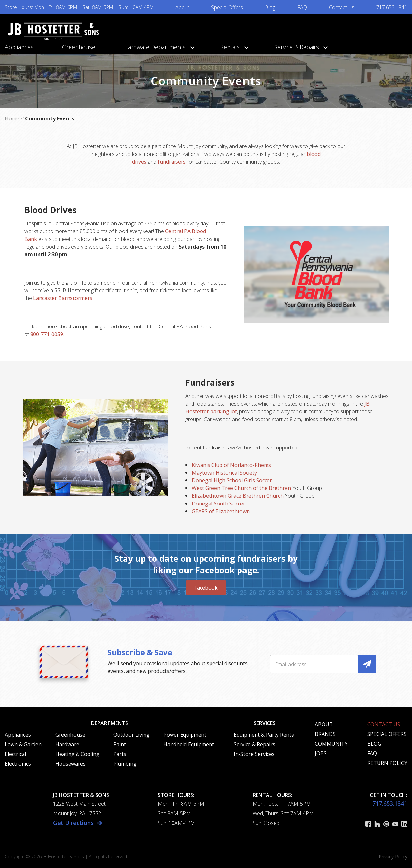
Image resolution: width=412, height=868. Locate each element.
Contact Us (342, 7)
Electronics (18, 764)
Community (331, 744)
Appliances (19, 47)
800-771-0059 (47, 334)
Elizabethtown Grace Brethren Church (238, 496)
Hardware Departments (158, 47)
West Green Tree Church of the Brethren (241, 488)
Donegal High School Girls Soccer (232, 480)
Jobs (321, 753)
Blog (270, 7)
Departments (110, 723)
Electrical (15, 754)
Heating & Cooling (77, 754)
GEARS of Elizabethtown (221, 511)
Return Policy (387, 763)
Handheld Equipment (189, 744)
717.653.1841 (392, 7)
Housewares (70, 764)
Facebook (206, 588)
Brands (325, 734)
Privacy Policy (393, 857)
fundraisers (172, 162)
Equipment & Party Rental (265, 735)
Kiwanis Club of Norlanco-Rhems (231, 465)
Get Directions (73, 823)
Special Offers (227, 7)
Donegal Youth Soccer (219, 504)
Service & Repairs (300, 47)
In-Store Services (254, 754)
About (182, 7)
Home (12, 118)
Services (265, 723)
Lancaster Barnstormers (63, 298)
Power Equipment (185, 735)
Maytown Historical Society (224, 473)
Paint (120, 744)
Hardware (67, 744)
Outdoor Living (131, 735)
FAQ (302, 7)
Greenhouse (79, 47)
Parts (120, 754)
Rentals (233, 47)
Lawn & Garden (23, 744)
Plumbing (125, 764)
